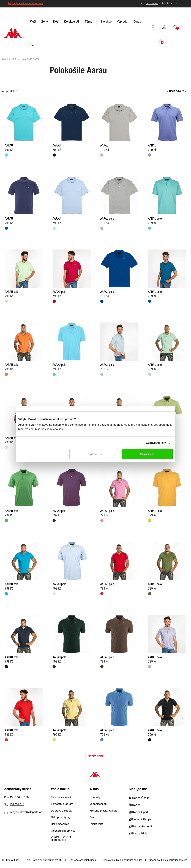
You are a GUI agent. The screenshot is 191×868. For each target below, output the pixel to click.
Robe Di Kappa (140, 820)
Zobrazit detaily (156, 443)
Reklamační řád (60, 824)
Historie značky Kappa (103, 811)
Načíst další (95, 756)
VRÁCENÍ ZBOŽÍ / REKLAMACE (62, 839)
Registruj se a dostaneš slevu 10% (25, 4)
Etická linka (96, 824)
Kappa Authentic (141, 827)
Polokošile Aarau (30, 59)
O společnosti (98, 804)
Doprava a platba (61, 811)
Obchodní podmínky (63, 831)
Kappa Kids (138, 834)
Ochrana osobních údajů (83, 860)
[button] (164, 27)
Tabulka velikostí (61, 798)
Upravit (95, 454)
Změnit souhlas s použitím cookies (168, 860)
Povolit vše (147, 454)
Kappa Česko (139, 798)
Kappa (135, 805)
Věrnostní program (62, 804)
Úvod (5, 59)
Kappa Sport (138, 813)
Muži (14, 59)
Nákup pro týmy (61, 818)
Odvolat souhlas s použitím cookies (123, 860)
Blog (93, 818)
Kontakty (95, 798)
